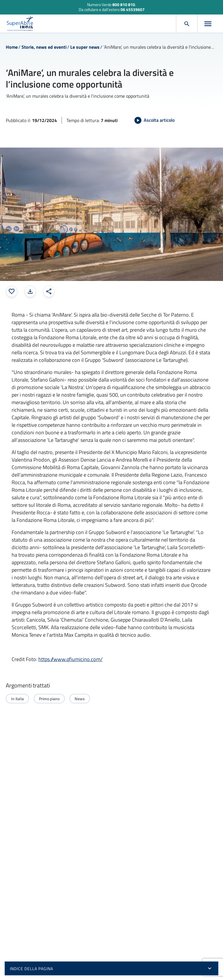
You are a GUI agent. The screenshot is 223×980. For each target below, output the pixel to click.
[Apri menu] (208, 24)
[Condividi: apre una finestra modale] (49, 291)
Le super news (85, 47)
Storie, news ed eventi (44, 47)
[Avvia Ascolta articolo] (154, 120)
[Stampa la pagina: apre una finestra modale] (30, 291)
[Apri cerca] (187, 24)
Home (12, 47)
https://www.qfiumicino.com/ (70, 659)
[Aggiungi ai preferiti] (12, 291)
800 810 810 (124, 4)
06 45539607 (133, 9)
